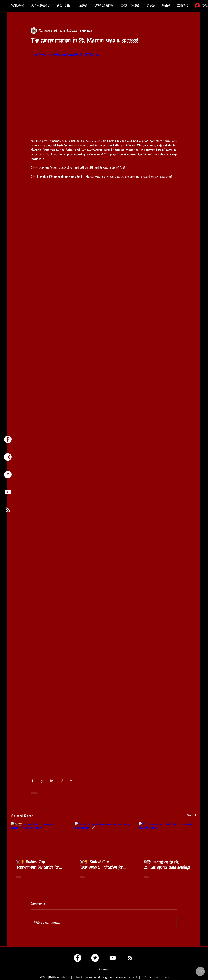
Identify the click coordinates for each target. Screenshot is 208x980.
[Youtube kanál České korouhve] (8, 492)
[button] (40, 5)
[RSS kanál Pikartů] (8, 510)
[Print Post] (71, 781)
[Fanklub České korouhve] (77, 958)
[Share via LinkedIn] (52, 781)
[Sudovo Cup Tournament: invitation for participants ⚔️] (104, 838)
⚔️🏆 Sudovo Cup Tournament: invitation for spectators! (37, 865)
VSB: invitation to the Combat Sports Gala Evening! (167, 865)
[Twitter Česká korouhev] (95, 958)
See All (192, 815)
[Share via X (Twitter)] (42, 781)
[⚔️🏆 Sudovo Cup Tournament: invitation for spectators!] (40, 838)
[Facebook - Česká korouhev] (8, 439)
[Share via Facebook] (32, 781)
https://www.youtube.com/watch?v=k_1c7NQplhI (65, 54)
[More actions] (174, 31)
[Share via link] (61, 781)
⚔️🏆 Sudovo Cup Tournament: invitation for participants (101, 865)
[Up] (200, 971)
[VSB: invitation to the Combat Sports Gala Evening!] (167, 838)
